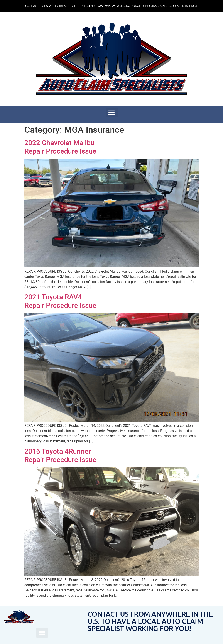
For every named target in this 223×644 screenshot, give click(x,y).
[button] (112, 113)
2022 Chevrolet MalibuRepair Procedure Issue (60, 147)
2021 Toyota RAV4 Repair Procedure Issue (60, 301)
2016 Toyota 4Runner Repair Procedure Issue (60, 455)
